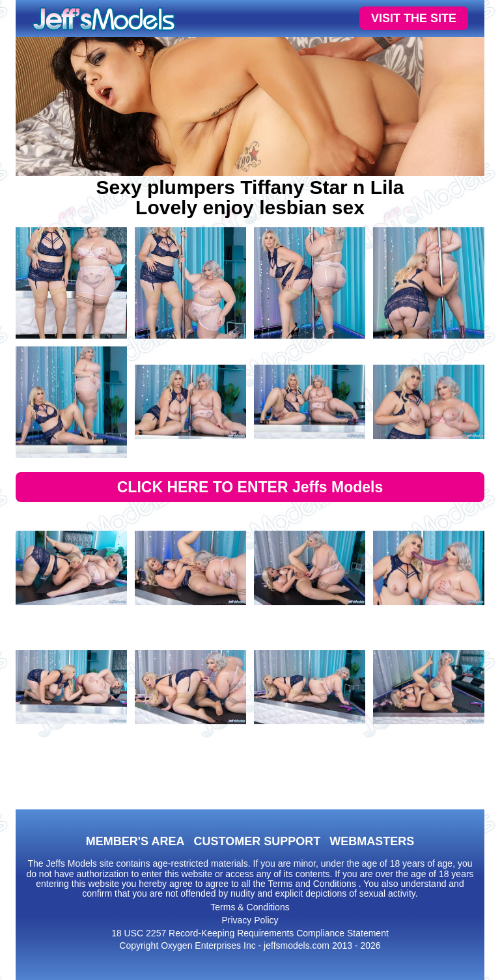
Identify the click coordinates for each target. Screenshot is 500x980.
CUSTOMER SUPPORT (257, 841)
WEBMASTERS (372, 841)
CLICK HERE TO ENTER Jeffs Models (250, 487)
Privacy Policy (250, 920)
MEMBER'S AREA (135, 841)
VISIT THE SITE (414, 18)
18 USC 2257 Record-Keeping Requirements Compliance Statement (250, 933)
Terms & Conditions (250, 907)
